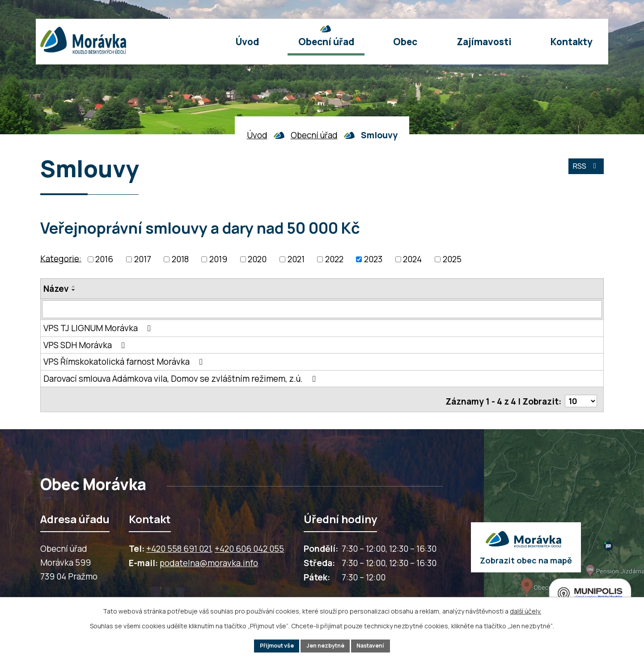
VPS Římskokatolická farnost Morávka (125, 362)
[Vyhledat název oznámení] (322, 309)
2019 (218, 259)
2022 (334, 259)
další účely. (525, 609)
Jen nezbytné (326, 645)
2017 (143, 259)
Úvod (257, 135)
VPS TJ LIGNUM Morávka (99, 328)
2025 (452, 259)
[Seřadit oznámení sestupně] (74, 290)
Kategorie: (61, 258)
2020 (257, 259)
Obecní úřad (314, 135)
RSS (584, 170)
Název (56, 289)
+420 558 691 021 (179, 546)
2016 (104, 259)
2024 (412, 259)
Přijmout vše (270, 645)
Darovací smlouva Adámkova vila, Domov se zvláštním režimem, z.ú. (181, 379)
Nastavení (377, 645)
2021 (296, 259)
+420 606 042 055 (249, 546)
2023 (373, 259)
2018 (180, 259)
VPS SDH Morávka (86, 345)
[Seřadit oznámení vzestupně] (74, 286)
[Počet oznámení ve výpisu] (580, 398)
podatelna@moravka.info (209, 560)
